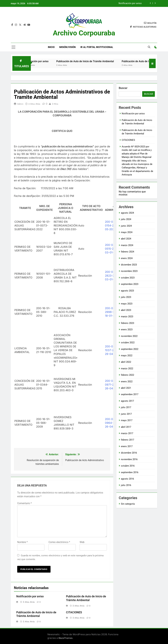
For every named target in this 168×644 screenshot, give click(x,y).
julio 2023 (126, 297)
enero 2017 (127, 446)
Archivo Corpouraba (84, 33)
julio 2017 (126, 407)
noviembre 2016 (129, 459)
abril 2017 (126, 427)
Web (82, 542)
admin (20, 104)
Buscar (123, 88)
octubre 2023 (128, 278)
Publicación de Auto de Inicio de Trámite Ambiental (91, 61)
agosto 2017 (127, 401)
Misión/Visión (67, 47)
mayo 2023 (127, 304)
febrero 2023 (127, 323)
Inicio (51, 47)
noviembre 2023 (129, 271)
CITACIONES (74, 612)
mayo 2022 (127, 356)
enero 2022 (127, 382)
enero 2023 (127, 330)
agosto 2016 (127, 479)
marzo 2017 (127, 433)
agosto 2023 (127, 291)
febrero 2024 (127, 252)
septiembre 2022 (130, 349)
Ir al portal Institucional (97, 47)
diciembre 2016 (129, 453)
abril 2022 (126, 362)
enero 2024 (127, 258)
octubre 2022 (128, 343)
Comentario (24, 503)
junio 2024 (126, 226)
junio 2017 (126, 414)
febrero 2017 (127, 440)
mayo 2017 (127, 420)
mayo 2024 (127, 232)
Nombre (22, 542)
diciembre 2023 (129, 265)
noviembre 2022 (129, 336)
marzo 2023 (127, 317)
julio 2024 (126, 219)
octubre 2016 (128, 466)
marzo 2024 (127, 245)
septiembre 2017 (130, 394)
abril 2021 (126, 388)
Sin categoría (128, 504)
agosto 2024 (127, 213)
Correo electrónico (59, 542)
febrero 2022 (127, 375)
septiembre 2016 (130, 472)
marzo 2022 (127, 369)
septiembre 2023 (130, 284)
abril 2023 (126, 310)
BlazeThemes (66, 638)
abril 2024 (126, 239)
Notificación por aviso (130, 3)
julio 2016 (126, 485)
